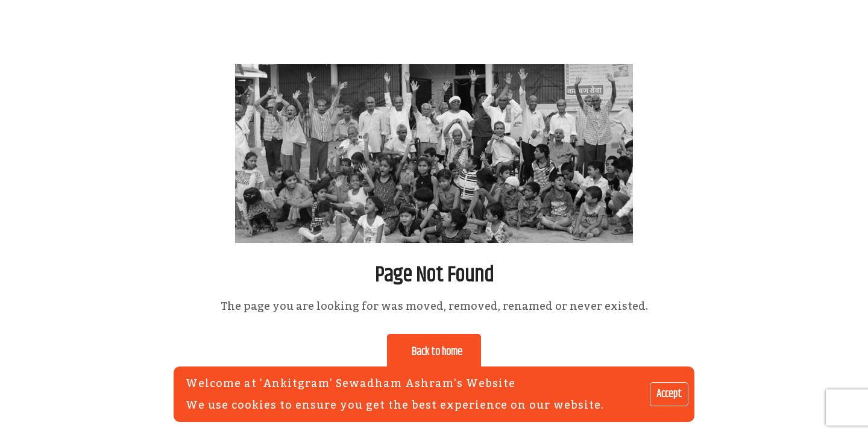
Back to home (437, 352)
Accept (669, 394)
